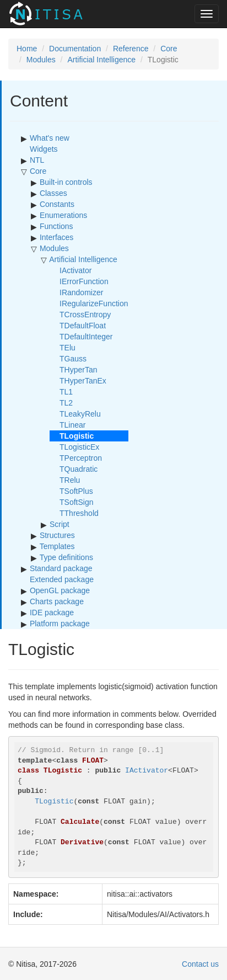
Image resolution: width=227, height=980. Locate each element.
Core (169, 49)
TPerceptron (81, 458)
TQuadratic (79, 469)
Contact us (200, 964)
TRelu (70, 480)
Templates (57, 546)
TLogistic (54, 801)
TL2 (66, 403)
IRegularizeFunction (94, 303)
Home (27, 49)
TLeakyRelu (80, 414)
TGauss (73, 359)
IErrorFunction (84, 281)
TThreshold (79, 513)
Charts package (57, 601)
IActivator (75, 270)
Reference (131, 49)
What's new (50, 138)
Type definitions (66, 557)
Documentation (75, 49)
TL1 (66, 392)
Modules (41, 60)
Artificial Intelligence (101, 60)
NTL (37, 160)
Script (60, 524)
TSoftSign (76, 502)
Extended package (62, 579)
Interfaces (56, 237)
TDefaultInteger (86, 337)
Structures (57, 535)
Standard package (61, 568)
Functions (56, 226)
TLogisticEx (79, 447)
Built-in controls (66, 182)
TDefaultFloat (83, 326)
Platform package (60, 624)
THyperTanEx (83, 381)
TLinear (72, 425)
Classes (53, 193)
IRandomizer (81, 292)
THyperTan (78, 370)
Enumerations (63, 215)
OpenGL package (60, 590)
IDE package (52, 612)
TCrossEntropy (85, 315)
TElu (67, 348)
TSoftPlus (76, 491)
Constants (57, 204)
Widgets (44, 149)
